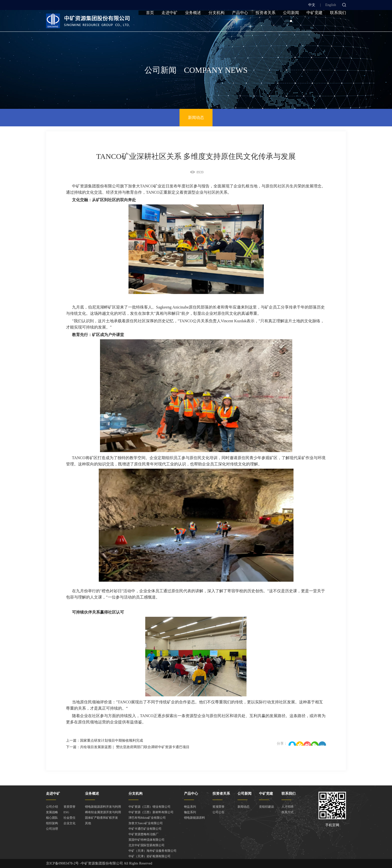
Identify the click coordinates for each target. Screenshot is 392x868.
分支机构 (216, 23)
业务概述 (193, 23)
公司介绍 (52, 807)
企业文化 (69, 823)
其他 (88, 823)
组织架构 (52, 823)
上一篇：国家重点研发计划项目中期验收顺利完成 (104, 741)
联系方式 (287, 812)
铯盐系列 (190, 807)
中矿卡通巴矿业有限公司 (145, 829)
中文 (312, 5)
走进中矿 (169, 23)
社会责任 (69, 818)
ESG (66, 812)
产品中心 (240, 23)
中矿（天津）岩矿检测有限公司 (149, 856)
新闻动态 (196, 117)
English (331, 5)
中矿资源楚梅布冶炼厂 (143, 834)
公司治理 (52, 829)
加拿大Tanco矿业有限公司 (146, 823)
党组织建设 (266, 807)
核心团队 (52, 818)
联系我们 (338, 23)
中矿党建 (314, 23)
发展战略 (52, 812)
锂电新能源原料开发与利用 (103, 807)
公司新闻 (291, 23)
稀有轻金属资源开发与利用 (103, 812)
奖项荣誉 (218, 807)
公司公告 (218, 812)
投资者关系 (265, 23)
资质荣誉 (69, 807)
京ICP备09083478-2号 (62, 863)
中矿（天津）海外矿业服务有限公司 (152, 851)
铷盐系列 (190, 812)
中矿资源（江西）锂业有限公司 (149, 807)
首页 (150, 23)
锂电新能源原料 (194, 818)
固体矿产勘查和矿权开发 (101, 818)
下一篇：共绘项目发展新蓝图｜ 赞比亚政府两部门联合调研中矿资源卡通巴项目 (128, 747)
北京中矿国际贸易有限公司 (146, 845)
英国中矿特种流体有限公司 (146, 840)
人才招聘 (287, 807)
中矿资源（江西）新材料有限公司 (151, 812)
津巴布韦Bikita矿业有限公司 (147, 818)
